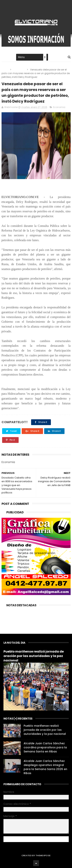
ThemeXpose (43, 855)
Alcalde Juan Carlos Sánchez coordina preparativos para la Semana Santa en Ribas (45, 747)
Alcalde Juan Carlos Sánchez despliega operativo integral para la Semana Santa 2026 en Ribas (45, 767)
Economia (19, 70)
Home (5, 57)
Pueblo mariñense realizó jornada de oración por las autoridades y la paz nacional (34, 656)
